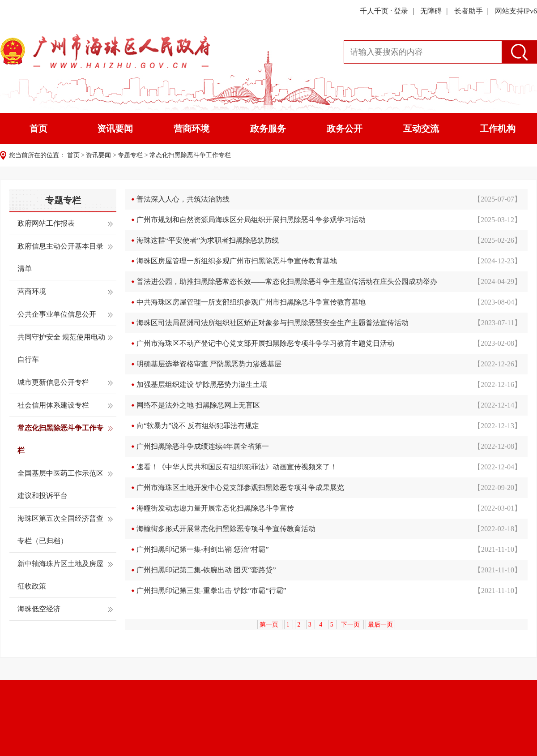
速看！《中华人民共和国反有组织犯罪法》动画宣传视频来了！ (237, 467)
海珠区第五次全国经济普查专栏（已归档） (60, 530)
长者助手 (469, 11)
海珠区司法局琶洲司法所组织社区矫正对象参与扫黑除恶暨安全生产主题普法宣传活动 (273, 323)
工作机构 (498, 129)
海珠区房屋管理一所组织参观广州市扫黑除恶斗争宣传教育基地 (237, 261)
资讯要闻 (115, 129)
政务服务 (268, 129)
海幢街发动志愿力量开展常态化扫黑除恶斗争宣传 (215, 508)
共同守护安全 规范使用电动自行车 (61, 348)
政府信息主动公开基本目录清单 (60, 257)
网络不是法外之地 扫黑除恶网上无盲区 (198, 405)
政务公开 (345, 129)
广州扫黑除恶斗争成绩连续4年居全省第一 (203, 446)
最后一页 (380, 625)
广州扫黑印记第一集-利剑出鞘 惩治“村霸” (203, 549)
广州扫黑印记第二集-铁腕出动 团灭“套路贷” (206, 570)
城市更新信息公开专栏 (53, 382)
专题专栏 (130, 155)
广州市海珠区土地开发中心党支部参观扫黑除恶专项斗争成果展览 (240, 488)
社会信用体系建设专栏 (53, 405)
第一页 (270, 625)
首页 (38, 129)
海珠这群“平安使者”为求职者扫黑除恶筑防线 (208, 240)
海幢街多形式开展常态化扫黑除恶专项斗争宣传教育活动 (226, 529)
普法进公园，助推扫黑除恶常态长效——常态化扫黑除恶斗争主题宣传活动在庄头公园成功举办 (287, 281)
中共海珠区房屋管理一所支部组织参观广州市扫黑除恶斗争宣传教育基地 (251, 302)
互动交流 (421, 129)
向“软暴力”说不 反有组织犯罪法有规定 (198, 426)
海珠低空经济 (39, 609)
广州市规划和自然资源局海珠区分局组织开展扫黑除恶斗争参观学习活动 (251, 220)
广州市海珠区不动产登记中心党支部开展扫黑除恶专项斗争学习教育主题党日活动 (265, 343)
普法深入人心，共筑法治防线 (183, 199)
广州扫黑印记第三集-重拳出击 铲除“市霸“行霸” (211, 591)
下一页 (351, 625)
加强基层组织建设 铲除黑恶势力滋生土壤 (202, 384)
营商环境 (192, 129)
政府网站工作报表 (46, 223)
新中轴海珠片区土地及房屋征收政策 (60, 575)
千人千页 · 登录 (384, 11)
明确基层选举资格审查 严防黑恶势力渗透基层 (209, 364)
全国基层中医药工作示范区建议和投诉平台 (60, 484)
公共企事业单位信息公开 (57, 314)
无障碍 (431, 11)
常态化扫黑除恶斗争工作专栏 (190, 155)
